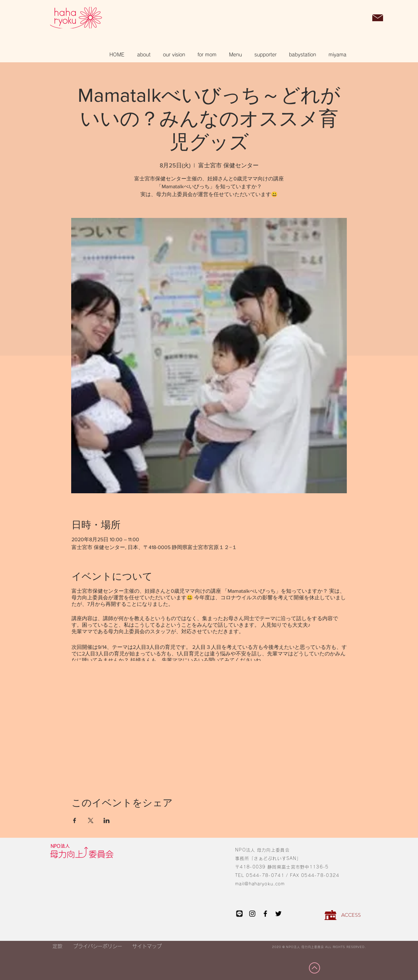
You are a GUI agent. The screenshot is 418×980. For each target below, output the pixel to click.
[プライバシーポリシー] (97, 946)
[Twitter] (278, 914)
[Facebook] (265, 914)
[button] (361, 18)
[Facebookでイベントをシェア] (75, 820)
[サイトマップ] (147, 946)
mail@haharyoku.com (260, 884)
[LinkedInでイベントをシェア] (107, 820)
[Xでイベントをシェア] (91, 820)
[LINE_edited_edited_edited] (239, 914)
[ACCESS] (351, 915)
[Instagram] (252, 914)
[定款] (57, 946)
